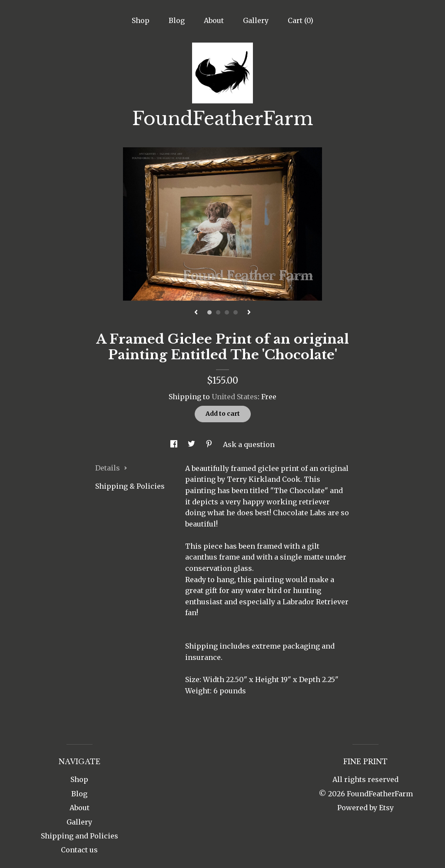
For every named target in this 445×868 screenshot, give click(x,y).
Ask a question (249, 444)
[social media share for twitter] (192, 444)
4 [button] (236, 312)
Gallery (256, 20)
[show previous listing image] (196, 313)
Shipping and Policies (80, 836)
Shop (141, 20)
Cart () (301, 20)
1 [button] (209, 312)
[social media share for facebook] (175, 444)
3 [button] (227, 312)
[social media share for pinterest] (210, 444)
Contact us (79, 850)
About (214, 20)
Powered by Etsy (365, 808)
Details (111, 468)
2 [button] (218, 312)
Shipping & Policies (130, 486)
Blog (177, 20)
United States (235, 397)
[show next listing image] (249, 313)
